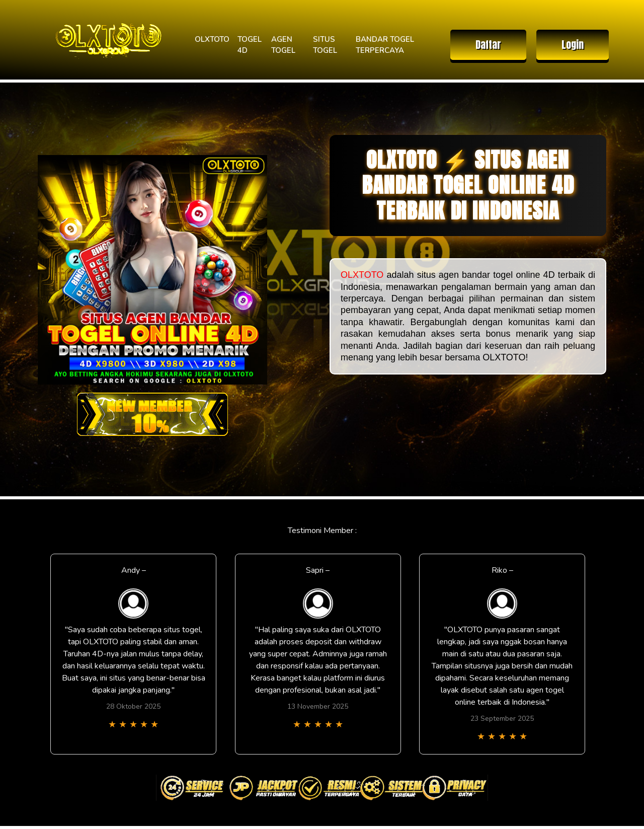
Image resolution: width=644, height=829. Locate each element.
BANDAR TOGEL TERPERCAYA (385, 45)
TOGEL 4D (250, 45)
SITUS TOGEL (325, 45)
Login (573, 45)
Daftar (488, 45)
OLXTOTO (212, 39)
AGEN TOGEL (283, 45)
